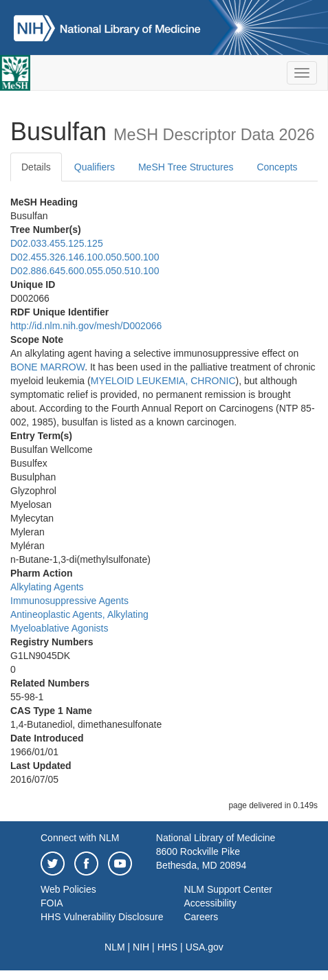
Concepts (277, 167)
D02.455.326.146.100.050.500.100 (85, 257)
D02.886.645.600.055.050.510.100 (85, 271)
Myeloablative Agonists (59, 628)
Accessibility (210, 903)
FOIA (52, 903)
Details (36, 167)
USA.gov (205, 947)
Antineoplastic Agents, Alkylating (79, 614)
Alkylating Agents (47, 587)
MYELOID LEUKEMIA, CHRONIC (163, 381)
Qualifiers (95, 167)
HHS (168, 947)
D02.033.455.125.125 (57, 243)
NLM (115, 947)
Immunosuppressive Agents (69, 601)
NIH (141, 947)
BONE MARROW (47, 367)
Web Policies (68, 889)
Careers (201, 917)
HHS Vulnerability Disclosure (102, 917)
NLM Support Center (228, 889)
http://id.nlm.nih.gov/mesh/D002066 (86, 326)
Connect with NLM (80, 838)
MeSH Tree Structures (186, 167)
